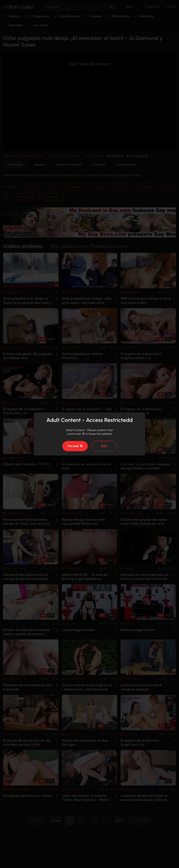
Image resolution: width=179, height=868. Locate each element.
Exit (104, 446)
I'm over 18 (75, 446)
